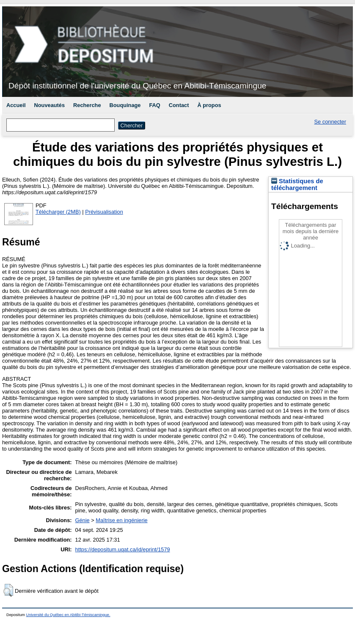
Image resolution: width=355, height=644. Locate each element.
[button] (8, 590)
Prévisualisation (104, 212)
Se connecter (330, 122)
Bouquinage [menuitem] (125, 105)
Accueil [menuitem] (16, 105)
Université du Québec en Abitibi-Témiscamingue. (68, 615)
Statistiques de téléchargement (297, 184)
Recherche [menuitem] (87, 105)
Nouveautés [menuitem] (50, 105)
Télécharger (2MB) (58, 212)
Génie (83, 520)
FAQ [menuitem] (154, 105)
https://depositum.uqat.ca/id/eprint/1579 (123, 549)
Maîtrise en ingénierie (121, 520)
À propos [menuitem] (209, 105)
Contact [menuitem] (179, 105)
